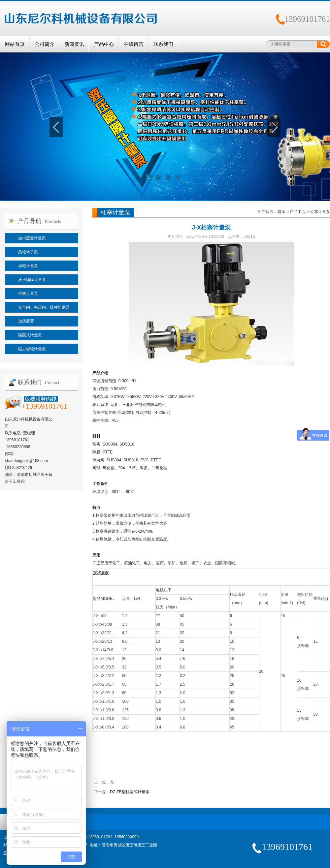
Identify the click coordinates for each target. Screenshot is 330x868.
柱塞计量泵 (28, 294)
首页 (281, 212)
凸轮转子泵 (28, 252)
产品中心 (104, 44)
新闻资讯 (74, 44)
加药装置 (26, 321)
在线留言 (134, 44)
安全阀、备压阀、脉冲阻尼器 (44, 307)
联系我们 (163, 44)
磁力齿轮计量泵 (32, 349)
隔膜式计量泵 (30, 335)
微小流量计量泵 (32, 238)
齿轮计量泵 (28, 266)
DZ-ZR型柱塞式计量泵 (130, 792)
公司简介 (45, 44)
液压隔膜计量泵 (32, 280)
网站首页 (15, 44)
